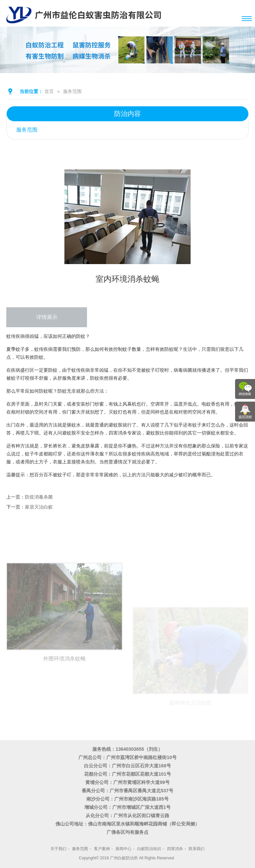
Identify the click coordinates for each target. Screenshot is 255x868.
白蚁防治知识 (149, 849)
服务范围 (72, 91)
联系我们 (197, 849)
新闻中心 (124, 849)
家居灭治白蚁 (39, 507)
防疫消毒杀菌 (39, 497)
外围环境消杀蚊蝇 (64, 710)
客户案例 (102, 849)
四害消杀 (175, 849)
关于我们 (58, 849)
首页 (49, 91)
